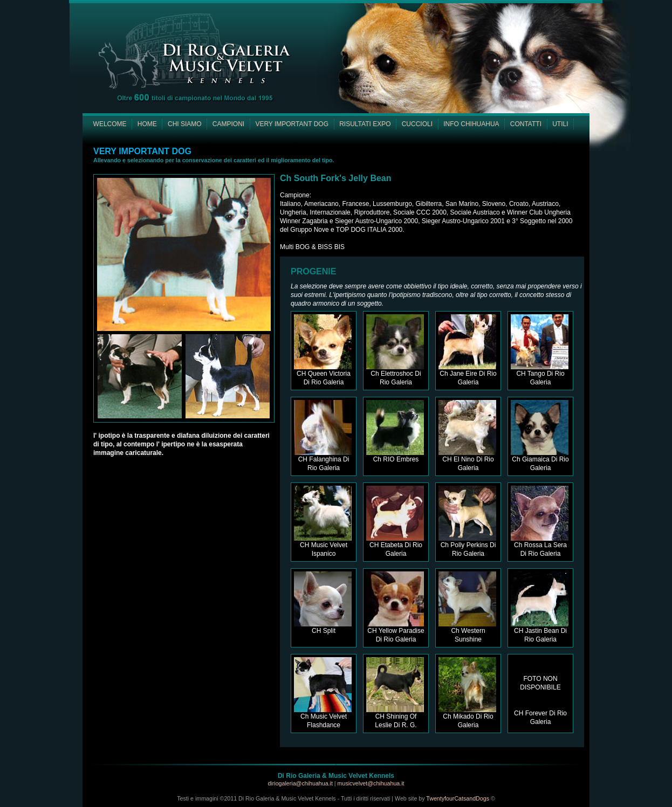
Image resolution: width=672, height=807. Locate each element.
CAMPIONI (228, 124)
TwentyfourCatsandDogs (458, 798)
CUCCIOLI (417, 124)
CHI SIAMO (185, 124)
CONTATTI (526, 124)
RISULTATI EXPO (365, 124)
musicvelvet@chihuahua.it (371, 783)
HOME (147, 124)
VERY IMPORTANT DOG (292, 124)
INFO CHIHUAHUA (471, 124)
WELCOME (110, 124)
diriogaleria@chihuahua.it (301, 783)
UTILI (560, 124)
